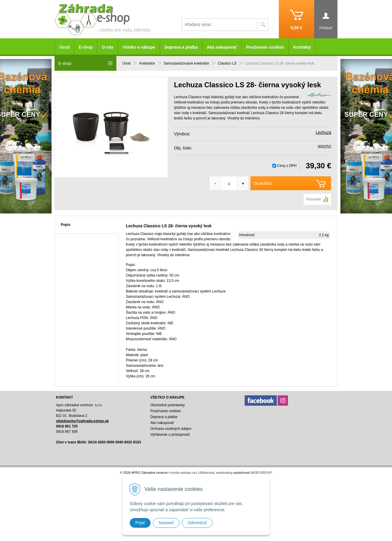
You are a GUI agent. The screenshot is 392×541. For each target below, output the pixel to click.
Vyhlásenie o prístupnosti (170, 435)
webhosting (224, 473)
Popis (66, 225)
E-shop (86, 47)
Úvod (64, 47)
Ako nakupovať (222, 47)
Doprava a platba (181, 47)
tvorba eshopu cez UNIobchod (192, 473)
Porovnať (314, 199)
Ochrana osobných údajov (171, 429)
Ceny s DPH (287, 166)
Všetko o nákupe (139, 47)
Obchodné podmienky (168, 405)
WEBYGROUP (261, 473)
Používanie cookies (265, 47)
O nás (107, 47)
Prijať (140, 523)
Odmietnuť (197, 523)
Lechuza (323, 132)
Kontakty (302, 47)
